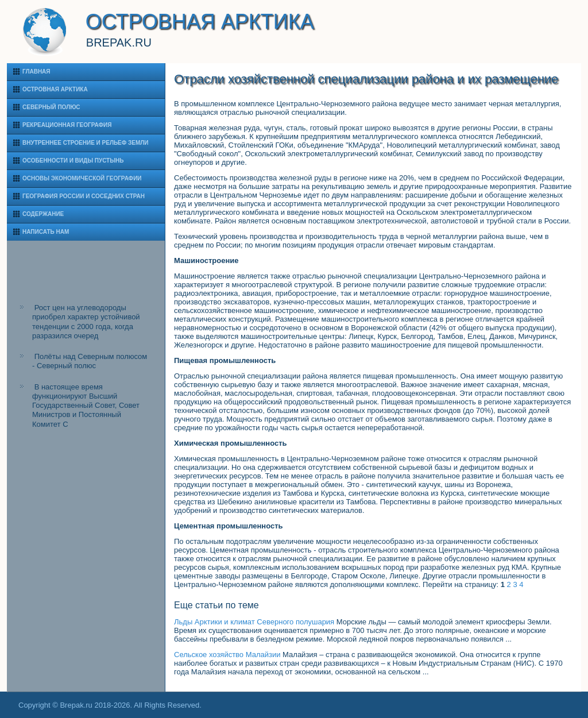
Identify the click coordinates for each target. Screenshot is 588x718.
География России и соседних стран (84, 196)
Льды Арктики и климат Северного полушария (254, 622)
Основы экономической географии (82, 178)
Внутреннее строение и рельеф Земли (86, 143)
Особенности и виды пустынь (73, 161)
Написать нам (46, 232)
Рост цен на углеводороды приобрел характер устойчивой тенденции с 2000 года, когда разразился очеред (86, 322)
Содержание (43, 214)
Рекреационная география (67, 125)
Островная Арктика (55, 89)
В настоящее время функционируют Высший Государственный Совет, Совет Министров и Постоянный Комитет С (86, 406)
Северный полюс (51, 107)
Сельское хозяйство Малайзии (227, 655)
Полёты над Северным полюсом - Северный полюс (90, 361)
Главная (36, 72)
